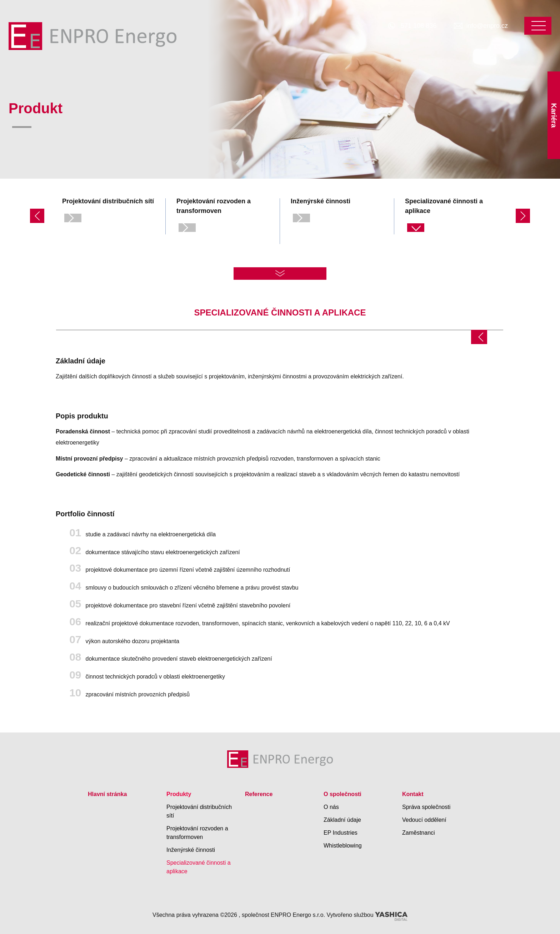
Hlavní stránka (107, 794)
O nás (331, 807)
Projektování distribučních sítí (199, 811)
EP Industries (341, 833)
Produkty (179, 794)
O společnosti (342, 794)
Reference (259, 794)
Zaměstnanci (419, 833)
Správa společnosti (426, 807)
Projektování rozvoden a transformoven (197, 833)
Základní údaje (342, 820)
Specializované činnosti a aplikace (199, 867)
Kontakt (413, 794)
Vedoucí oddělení (424, 820)
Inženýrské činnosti (191, 850)
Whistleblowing (343, 846)
